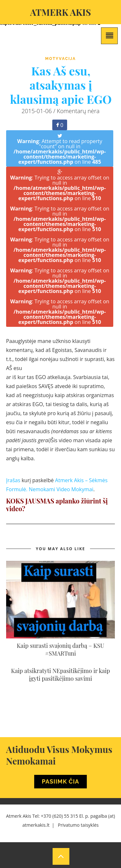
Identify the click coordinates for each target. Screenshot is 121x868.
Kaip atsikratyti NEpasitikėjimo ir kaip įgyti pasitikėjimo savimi (60, 675)
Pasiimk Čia (61, 781)
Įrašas (13, 480)
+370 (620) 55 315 (60, 816)
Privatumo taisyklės (78, 825)
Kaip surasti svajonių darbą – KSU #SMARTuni (60, 649)
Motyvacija (60, 59)
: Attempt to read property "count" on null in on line (60, 149)
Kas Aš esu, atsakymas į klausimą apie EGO (61, 85)
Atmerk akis (60, 12)
